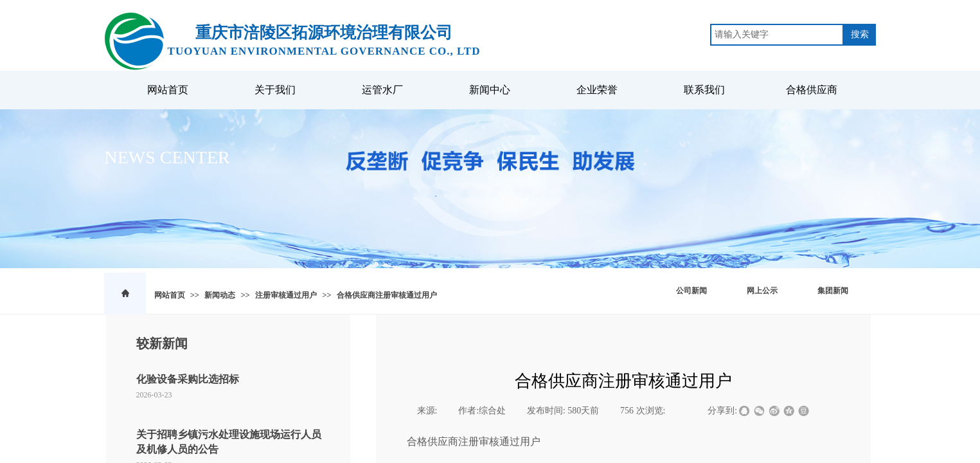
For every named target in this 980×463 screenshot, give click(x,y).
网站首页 (170, 295)
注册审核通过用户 (286, 295)
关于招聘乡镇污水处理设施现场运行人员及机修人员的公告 (229, 441)
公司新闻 (691, 291)
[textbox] (777, 35)
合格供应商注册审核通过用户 (387, 295)
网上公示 (762, 291)
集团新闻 (833, 291)
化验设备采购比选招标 (188, 379)
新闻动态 (220, 295)
